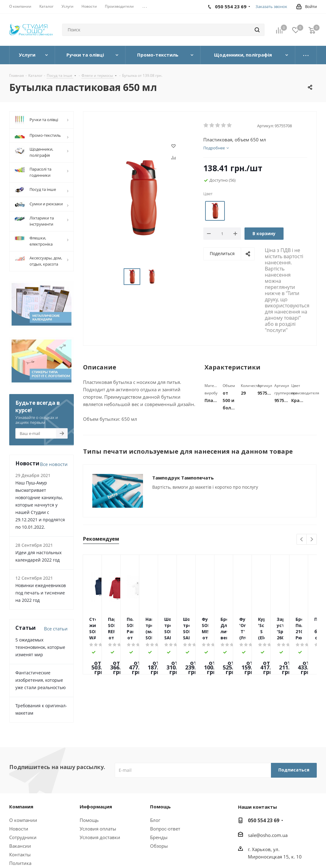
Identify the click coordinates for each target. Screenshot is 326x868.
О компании (23, 820)
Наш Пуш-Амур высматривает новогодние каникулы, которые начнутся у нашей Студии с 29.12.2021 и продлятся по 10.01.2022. (40, 505)
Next (312, 540)
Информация (96, 807)
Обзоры (159, 846)
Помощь (89, 820)
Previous (302, 540)
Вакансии (20, 846)
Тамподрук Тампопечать (183, 478)
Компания (21, 807)
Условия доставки (100, 837)
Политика (20, 863)
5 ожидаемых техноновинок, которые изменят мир (40, 647)
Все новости (54, 464)
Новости (19, 829)
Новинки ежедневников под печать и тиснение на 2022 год (41, 593)
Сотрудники (23, 837)
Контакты (20, 854)
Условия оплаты (98, 829)
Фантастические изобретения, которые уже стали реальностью (41, 680)
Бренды (159, 837)
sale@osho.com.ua (268, 835)
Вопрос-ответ (165, 829)
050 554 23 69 (264, 820)
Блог (155, 820)
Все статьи (56, 629)
